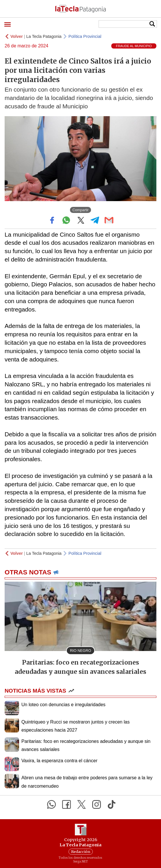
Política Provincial (85, 36)
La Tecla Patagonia (44, 36)
